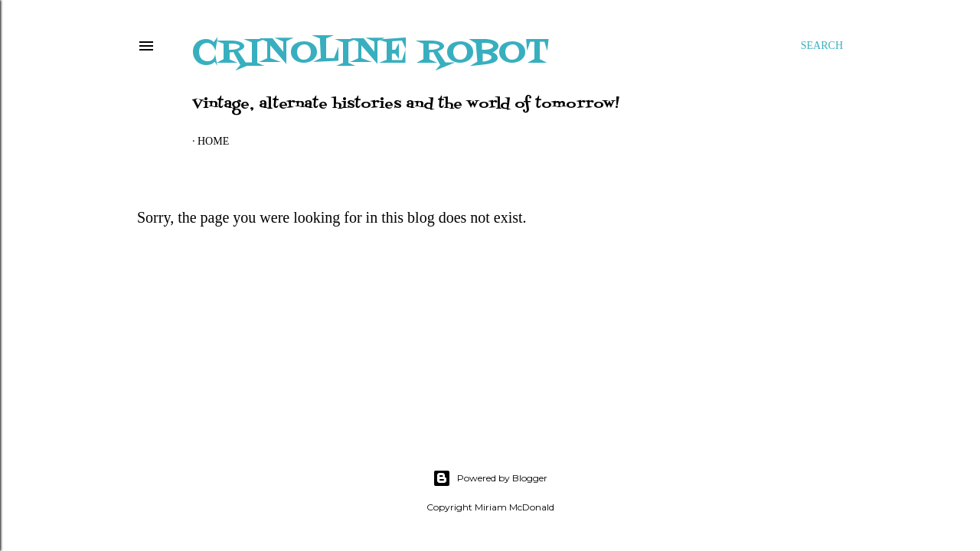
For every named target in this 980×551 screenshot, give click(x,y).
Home (213, 141)
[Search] (822, 46)
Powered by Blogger (490, 478)
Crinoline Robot (371, 53)
